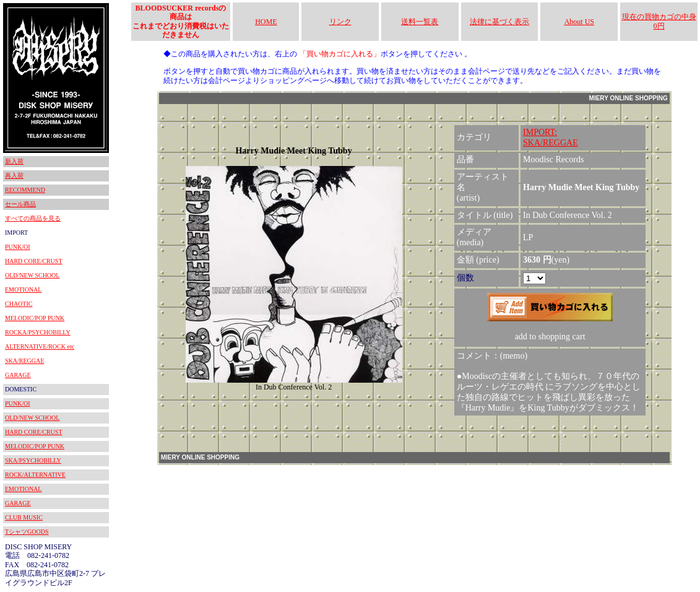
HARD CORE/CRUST (34, 261)
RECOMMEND (25, 190)
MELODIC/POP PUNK (35, 318)
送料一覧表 (420, 22)
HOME (266, 22)
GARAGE (18, 375)
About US (579, 22)
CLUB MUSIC (24, 517)
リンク (340, 22)
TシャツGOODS (27, 532)
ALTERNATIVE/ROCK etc (40, 346)
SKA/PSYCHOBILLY (33, 460)
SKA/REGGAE (24, 361)
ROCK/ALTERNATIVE (35, 475)
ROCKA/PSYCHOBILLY (38, 332)
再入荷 (14, 176)
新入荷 (14, 161)
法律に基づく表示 (499, 22)
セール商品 (20, 204)
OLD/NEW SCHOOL (32, 275)
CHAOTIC (19, 304)
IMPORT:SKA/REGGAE (551, 137)
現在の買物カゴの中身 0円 (659, 21)
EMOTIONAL (23, 289)
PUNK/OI (18, 247)
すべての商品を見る (33, 218)
